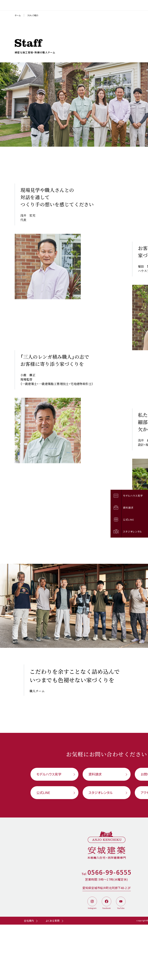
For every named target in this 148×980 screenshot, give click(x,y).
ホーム (18, 15)
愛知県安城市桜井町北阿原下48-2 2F (107, 888)
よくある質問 (53, 921)
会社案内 (29, 921)
